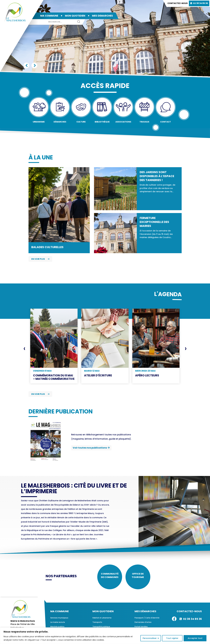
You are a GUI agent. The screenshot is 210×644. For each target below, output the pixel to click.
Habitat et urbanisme (102, 619)
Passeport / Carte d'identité (147, 619)
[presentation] (24, 349)
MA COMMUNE (49, 16)
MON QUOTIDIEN (75, 16)
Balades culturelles (47, 247)
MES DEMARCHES (102, 16)
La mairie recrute (58, 624)
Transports (97, 624)
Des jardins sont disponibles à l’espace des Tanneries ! (157, 176)
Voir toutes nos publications (90, 448)
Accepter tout (195, 638)
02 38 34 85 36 (200, 3)
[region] (105, 636)
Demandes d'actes (143, 624)
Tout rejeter (172, 638)
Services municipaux (59, 619)
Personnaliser (150, 638)
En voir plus (40, 259)
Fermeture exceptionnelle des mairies (154, 222)
